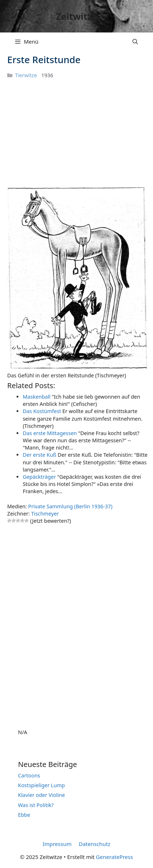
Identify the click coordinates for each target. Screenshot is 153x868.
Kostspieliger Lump (41, 785)
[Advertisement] (61, 137)
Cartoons (29, 775)
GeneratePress (114, 857)
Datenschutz (95, 844)
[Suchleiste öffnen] (135, 41)
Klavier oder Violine (41, 795)
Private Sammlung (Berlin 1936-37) (70, 506)
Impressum (57, 844)
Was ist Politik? (36, 805)
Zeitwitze (76, 16)
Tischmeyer (45, 514)
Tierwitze (26, 75)
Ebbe (24, 815)
